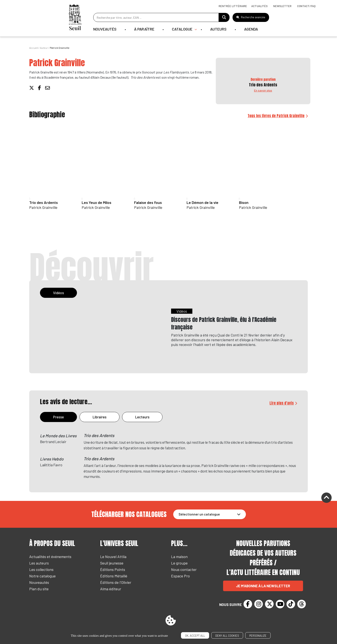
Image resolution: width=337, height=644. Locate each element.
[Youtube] (280, 604)
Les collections (41, 569)
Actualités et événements (50, 557)
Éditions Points (113, 569)
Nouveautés (105, 29)
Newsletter (282, 6)
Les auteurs (39, 563)
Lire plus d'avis (282, 403)
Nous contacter (184, 569)
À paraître (144, 29)
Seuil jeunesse (112, 563)
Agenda (251, 29)
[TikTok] (291, 604)
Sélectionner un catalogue (199, 514)
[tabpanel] (168, 337)
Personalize (258, 636)
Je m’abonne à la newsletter (263, 586)
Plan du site (39, 589)
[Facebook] (248, 604)
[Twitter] (269, 604)
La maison (179, 557)
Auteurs (218, 29)
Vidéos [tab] (58, 293)
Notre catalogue (42, 576)
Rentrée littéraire (233, 6)
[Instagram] (259, 604)
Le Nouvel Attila (113, 557)
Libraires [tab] (100, 417)
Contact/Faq (306, 6)
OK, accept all (195, 636)
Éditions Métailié (114, 576)
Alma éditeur (111, 589)
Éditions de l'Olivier (116, 582)
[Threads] (302, 604)
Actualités (259, 6)
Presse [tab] (58, 417)
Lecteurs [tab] (142, 417)
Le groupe (179, 563)
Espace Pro (180, 576)
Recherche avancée (251, 17)
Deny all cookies (227, 636)
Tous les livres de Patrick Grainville (276, 116)
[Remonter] (326, 498)
